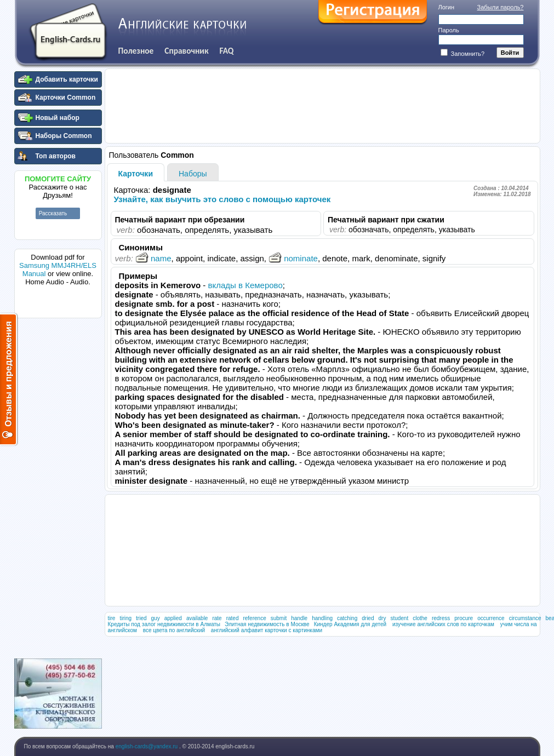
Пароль (449, 30)
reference (254, 618)
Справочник (186, 51)
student (399, 618)
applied (173, 618)
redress (441, 618)
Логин (447, 7)
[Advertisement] (58, 487)
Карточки (136, 174)
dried (368, 618)
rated (233, 618)
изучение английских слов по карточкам (443, 624)
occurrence (491, 618)
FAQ (227, 51)
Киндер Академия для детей (350, 624)
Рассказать (53, 213)
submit (279, 618)
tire (112, 618)
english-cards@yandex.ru (147, 746)
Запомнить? (463, 54)
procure (464, 618)
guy (156, 618)
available (197, 618)
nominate (293, 258)
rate (217, 618)
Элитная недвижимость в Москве (267, 624)
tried (141, 618)
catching (347, 618)
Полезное (136, 51)
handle (299, 618)
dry (382, 618)
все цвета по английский (174, 630)
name (153, 258)
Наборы (193, 174)
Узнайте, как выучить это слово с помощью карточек (222, 199)
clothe (420, 618)
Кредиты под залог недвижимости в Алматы (164, 624)
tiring (125, 618)
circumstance (525, 618)
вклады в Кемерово (245, 285)
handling (322, 618)
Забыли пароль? (501, 7)
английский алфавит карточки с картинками (267, 630)
